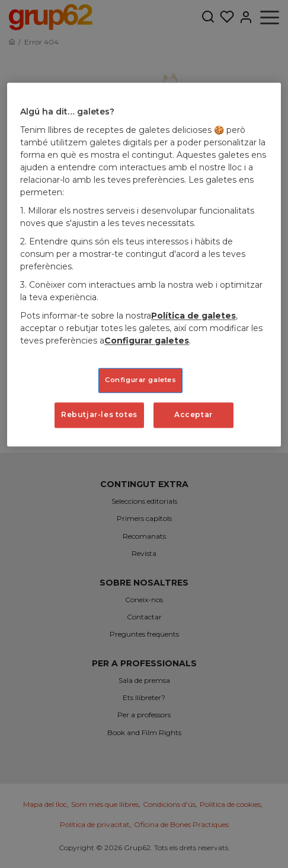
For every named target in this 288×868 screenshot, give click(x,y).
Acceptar (193, 414)
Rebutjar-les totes (99, 414)
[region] (144, 265)
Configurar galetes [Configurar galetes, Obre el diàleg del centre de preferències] (140, 380)
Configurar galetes (147, 341)
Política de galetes (193, 316)
